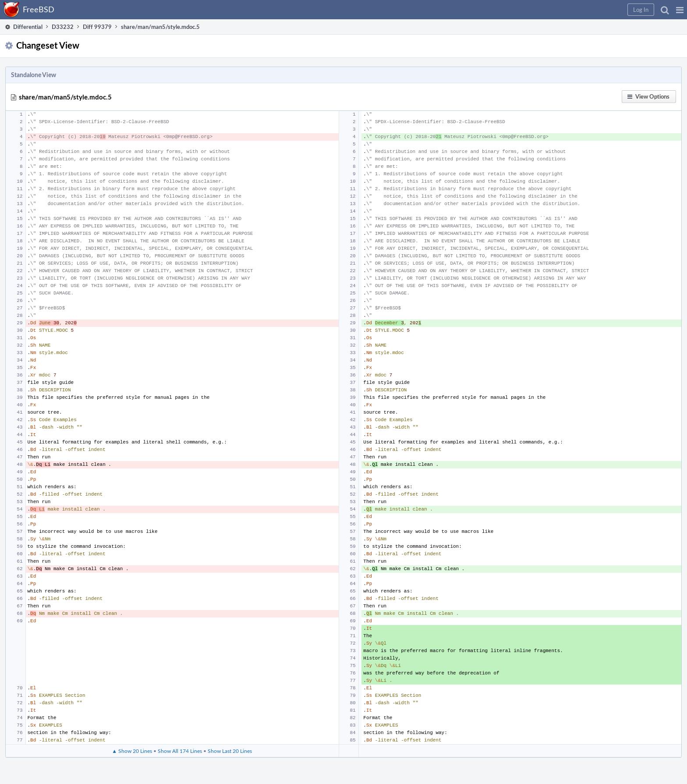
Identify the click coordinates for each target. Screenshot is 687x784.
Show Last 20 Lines (230, 751)
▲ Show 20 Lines (132, 751)
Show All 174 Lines (180, 751)
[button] (680, 10)
